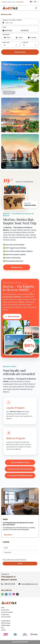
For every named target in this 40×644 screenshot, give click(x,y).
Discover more (17, 267)
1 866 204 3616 (20, 2)
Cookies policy (5, 615)
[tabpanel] (20, 34)
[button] (20, 37)
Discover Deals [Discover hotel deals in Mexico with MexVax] (12, 317)
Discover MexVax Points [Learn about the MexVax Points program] (20, 462)
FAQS (3, 608)
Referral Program (6, 623)
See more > (8, 535)
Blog (2, 628)
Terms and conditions (7, 612)
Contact (3, 630)
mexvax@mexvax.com (28, 584)
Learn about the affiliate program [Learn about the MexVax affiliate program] (20, 476)
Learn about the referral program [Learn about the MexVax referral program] (20, 469)
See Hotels (9, 93)
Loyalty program (6, 621)
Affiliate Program (6, 625)
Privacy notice (5, 610)
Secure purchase (6, 617)
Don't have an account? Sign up (14, 560)
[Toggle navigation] (36, 8)
